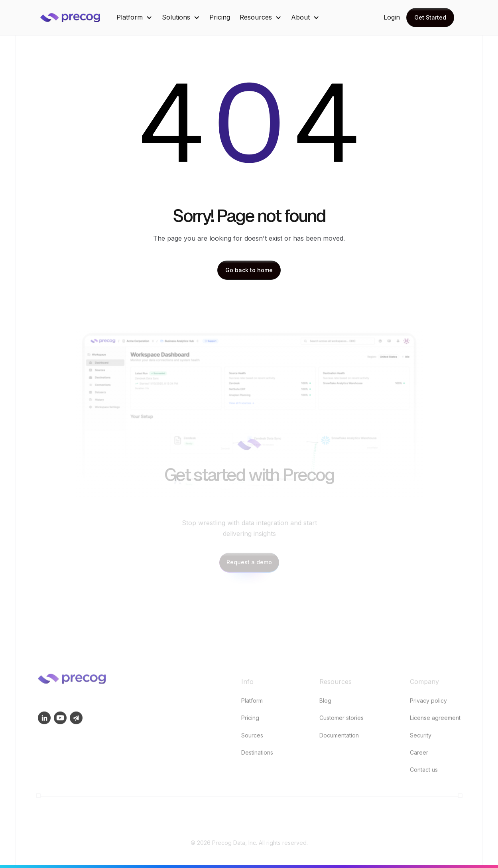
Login (392, 17)
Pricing (220, 17)
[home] (76, 18)
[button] (134, 17)
